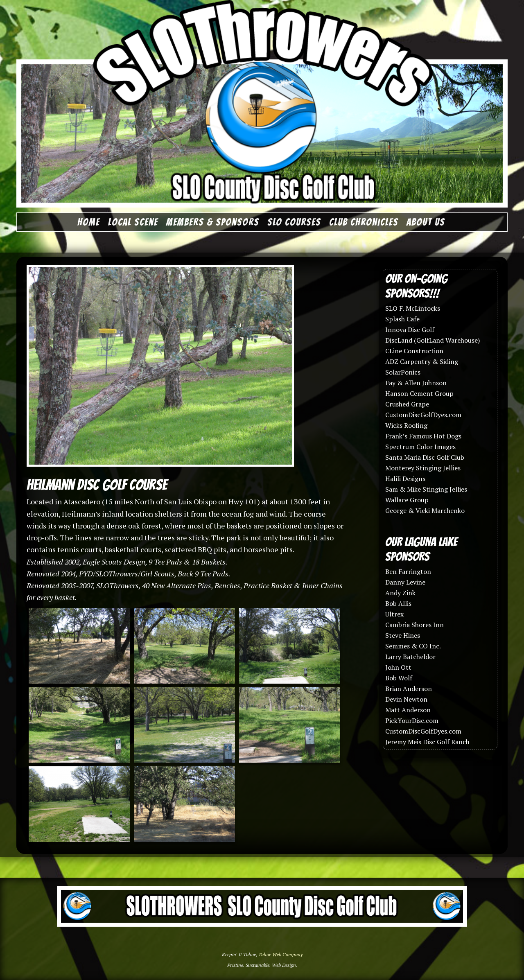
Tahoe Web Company (280, 954)
